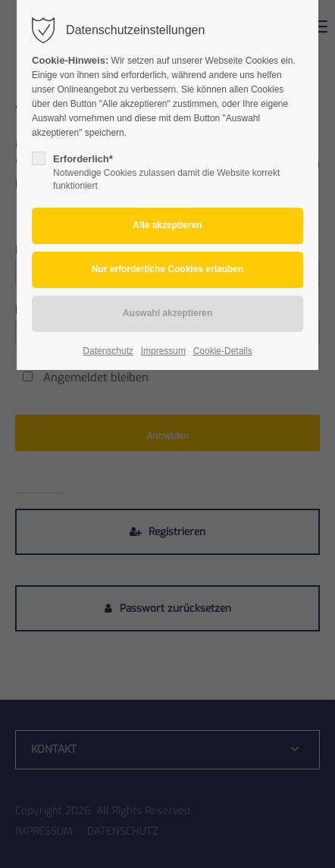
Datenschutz (108, 351)
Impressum (163, 351)
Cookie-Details (223, 351)
